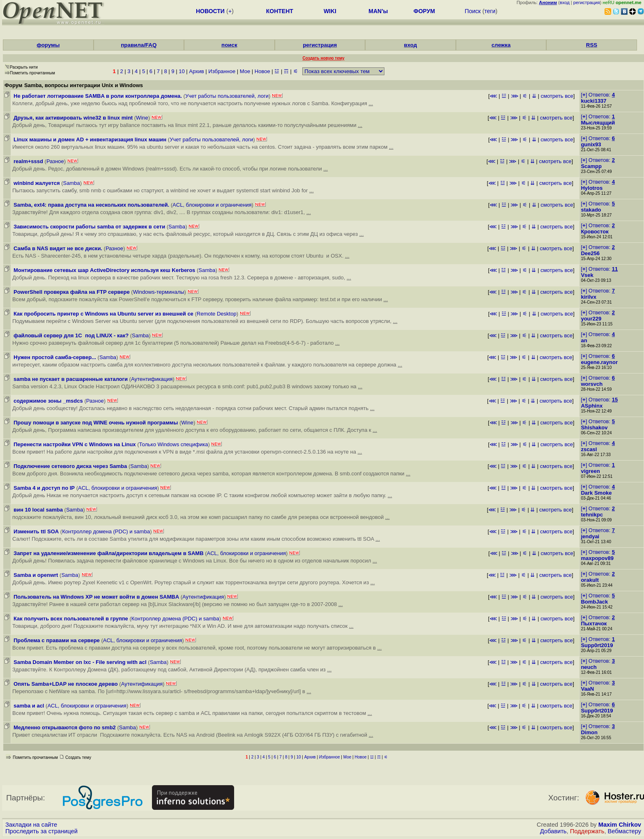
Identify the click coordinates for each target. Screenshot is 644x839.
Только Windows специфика (174, 444)
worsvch (592, 384)
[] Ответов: (598, 95)
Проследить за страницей (41, 831)
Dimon (589, 732)
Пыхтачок (594, 623)
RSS (592, 45)
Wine (142, 118)
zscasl (589, 449)
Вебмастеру (624, 831)
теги (490, 11)
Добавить (553, 831)
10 (182, 71)
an (584, 340)
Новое (262, 71)
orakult (590, 580)
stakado (591, 210)
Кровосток (595, 232)
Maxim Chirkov (620, 825)
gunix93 (591, 144)
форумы (48, 45)
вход (565, 2)
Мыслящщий (598, 123)
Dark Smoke (596, 493)
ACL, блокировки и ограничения (212, 205)
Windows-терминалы (159, 292)
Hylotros (592, 188)
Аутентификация (152, 379)
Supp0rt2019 (597, 645)
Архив (196, 71)
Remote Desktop (217, 314)
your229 (591, 319)
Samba (72, 183)
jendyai (590, 536)
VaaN (587, 689)
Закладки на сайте (31, 825)
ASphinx (592, 406)
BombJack (594, 602)
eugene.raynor (599, 362)
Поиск (473, 11)
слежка (501, 45)
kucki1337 (593, 101)
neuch (589, 667)
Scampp (591, 166)
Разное (55, 161)
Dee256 (590, 253)
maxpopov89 (597, 558)
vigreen (590, 471)
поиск (229, 45)
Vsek (587, 275)
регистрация (587, 2)
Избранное (222, 71)
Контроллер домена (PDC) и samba (106, 531)
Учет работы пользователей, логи (227, 96)
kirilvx (589, 297)
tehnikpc (592, 515)
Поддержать (587, 831)
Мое (245, 71)
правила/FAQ (139, 45)
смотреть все (557, 96)
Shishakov (594, 428)
